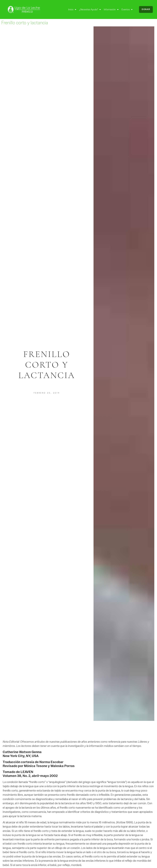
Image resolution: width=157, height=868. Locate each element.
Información (111, 9)
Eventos (127, 9)
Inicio (72, 9)
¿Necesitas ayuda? (90, 9)
